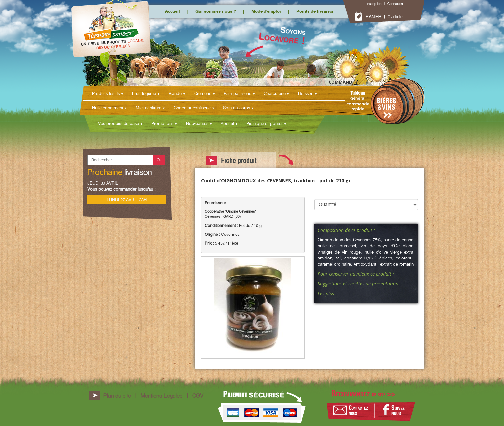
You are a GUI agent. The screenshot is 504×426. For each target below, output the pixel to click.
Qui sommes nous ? (216, 11)
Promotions (162, 123)
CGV (198, 396)
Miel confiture (149, 108)
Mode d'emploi (266, 11)
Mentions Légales (162, 396)
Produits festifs (106, 93)
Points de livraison (316, 11)
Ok (159, 160)
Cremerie (203, 93)
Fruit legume (144, 93)
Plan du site (117, 396)
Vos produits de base (118, 123)
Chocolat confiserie (192, 108)
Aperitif (227, 123)
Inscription (374, 4)
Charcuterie (275, 93)
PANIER (374, 17)
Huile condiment (108, 108)
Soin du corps (237, 108)
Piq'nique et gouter (264, 123)
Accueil (172, 11)
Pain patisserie (238, 93)
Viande (175, 93)
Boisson (306, 93)
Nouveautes (197, 123)
